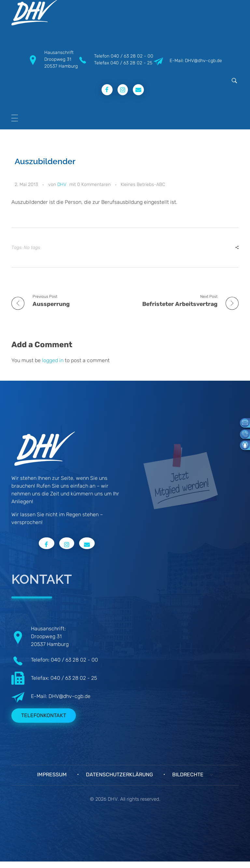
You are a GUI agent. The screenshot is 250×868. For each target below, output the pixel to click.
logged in (53, 360)
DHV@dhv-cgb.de (69, 696)
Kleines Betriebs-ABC (143, 184)
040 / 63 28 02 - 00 (132, 56)
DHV (62, 184)
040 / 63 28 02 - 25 (131, 63)
